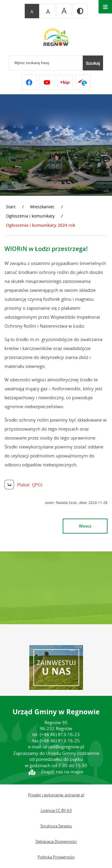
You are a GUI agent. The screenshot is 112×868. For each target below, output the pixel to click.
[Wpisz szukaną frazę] (46, 63)
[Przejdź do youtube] (47, 82)
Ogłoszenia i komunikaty (30, 216)
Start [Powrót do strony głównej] (11, 207)
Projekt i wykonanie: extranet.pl (56, 795)
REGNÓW (56, 588)
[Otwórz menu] (105, 7)
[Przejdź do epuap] (83, 82)
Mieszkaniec (42, 207)
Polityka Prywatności (56, 857)
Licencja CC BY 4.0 (56, 811)
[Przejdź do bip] (65, 82)
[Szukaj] (93, 63)
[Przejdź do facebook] (29, 82)
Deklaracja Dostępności (56, 842)
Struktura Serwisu (56, 826)
